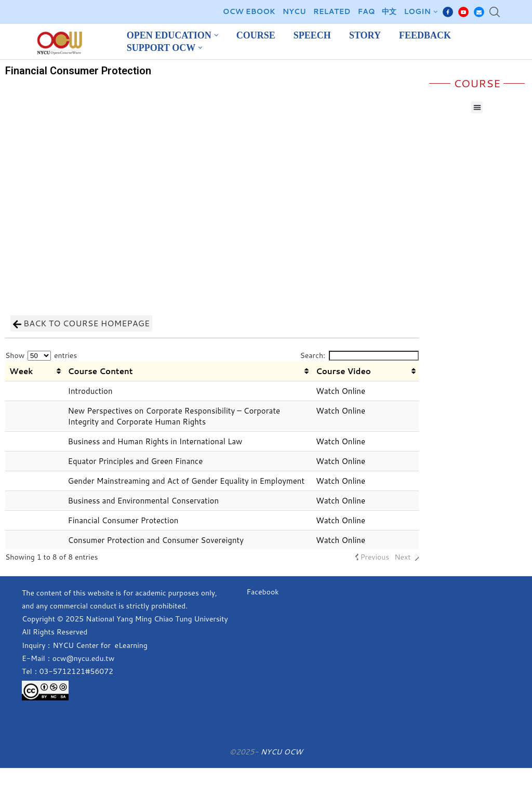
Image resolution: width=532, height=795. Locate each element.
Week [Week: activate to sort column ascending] (21, 371)
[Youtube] (463, 12)
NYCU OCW (281, 752)
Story (365, 35)
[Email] (479, 12)
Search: (359, 355)
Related (332, 11)
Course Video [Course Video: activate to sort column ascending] (343, 371)
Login (417, 11)
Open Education (169, 35)
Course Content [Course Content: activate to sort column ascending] (101, 371)
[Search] (495, 12)
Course (256, 35)
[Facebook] (448, 12)
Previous (375, 557)
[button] (477, 107)
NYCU (294, 11)
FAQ (366, 11)
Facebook (262, 592)
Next (402, 557)
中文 (389, 11)
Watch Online (341, 391)
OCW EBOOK (249, 11)
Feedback (425, 35)
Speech (312, 35)
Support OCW (161, 48)
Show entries (41, 355)
